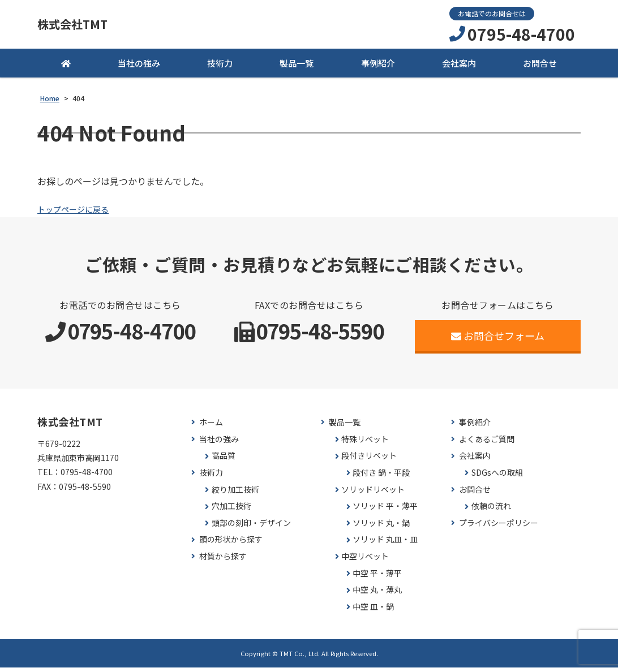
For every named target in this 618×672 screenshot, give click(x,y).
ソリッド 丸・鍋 (381, 527)
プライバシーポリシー (499, 527)
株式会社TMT (83, 27)
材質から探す (223, 561)
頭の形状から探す (231, 544)
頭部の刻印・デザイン (251, 527)
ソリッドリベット (373, 494)
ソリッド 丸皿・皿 (385, 544)
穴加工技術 (231, 511)
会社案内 (459, 68)
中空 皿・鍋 (373, 611)
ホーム (211, 427)
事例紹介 (378, 68)
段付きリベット (369, 460)
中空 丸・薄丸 (377, 594)
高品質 (224, 460)
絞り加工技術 (235, 494)
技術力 (220, 68)
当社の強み (139, 68)
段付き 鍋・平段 (381, 477)
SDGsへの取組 (497, 477)
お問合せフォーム (498, 340)
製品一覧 (297, 68)
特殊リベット (365, 444)
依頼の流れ (491, 511)
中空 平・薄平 (377, 577)
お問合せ (540, 68)
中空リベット (365, 561)
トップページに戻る (78, 213)
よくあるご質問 (487, 444)
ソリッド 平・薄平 (385, 511)
